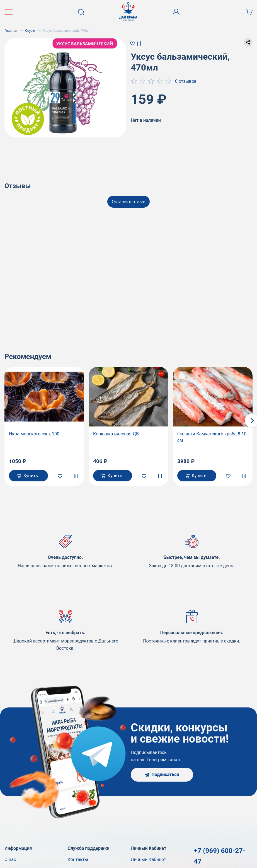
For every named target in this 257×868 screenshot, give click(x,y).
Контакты (78, 859)
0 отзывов (186, 81)
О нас (10, 859)
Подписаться (162, 774)
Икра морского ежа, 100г (35, 434)
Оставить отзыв (129, 202)
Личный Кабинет (148, 859)
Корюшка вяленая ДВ (116, 434)
